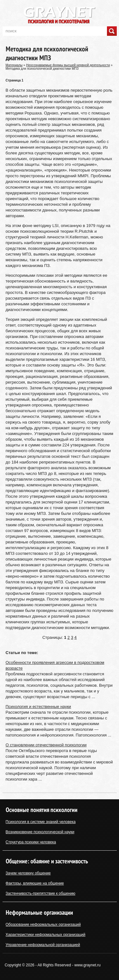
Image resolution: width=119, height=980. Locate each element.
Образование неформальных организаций (43, 925)
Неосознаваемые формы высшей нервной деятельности (68, 65)
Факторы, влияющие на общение (35, 883)
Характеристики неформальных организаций (46, 935)
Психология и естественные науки (38, 707)
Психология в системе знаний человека (41, 822)
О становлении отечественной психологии (46, 745)
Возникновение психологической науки (40, 832)
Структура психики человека (31, 842)
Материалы (14, 65)
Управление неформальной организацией (43, 945)
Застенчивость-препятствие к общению (41, 893)
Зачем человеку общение (28, 873)
